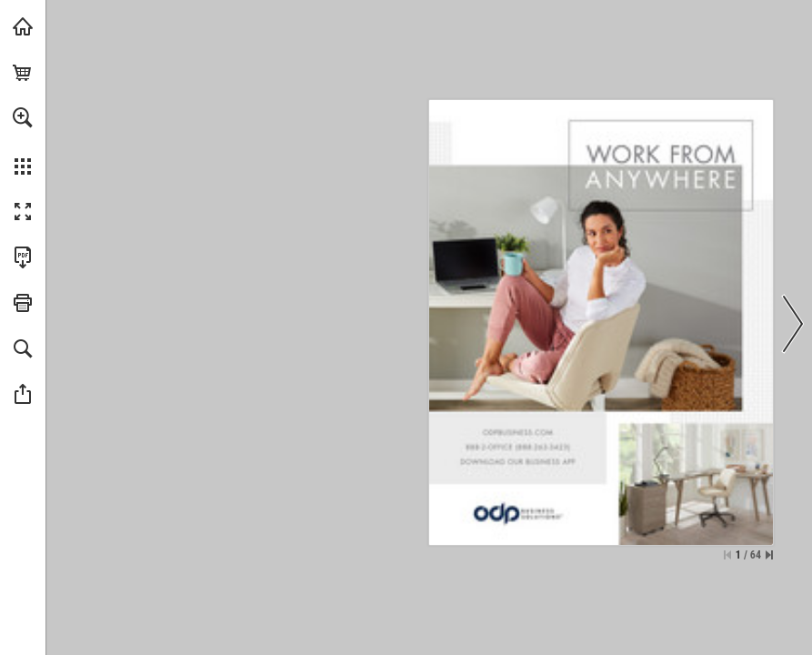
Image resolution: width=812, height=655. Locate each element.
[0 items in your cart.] (23, 72)
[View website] (518, 431)
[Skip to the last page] (769, 555)
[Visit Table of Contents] (23, 26)
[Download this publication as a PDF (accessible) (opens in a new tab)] (23, 257)
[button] (23, 117)
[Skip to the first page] (727, 555)
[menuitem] (23, 141)
